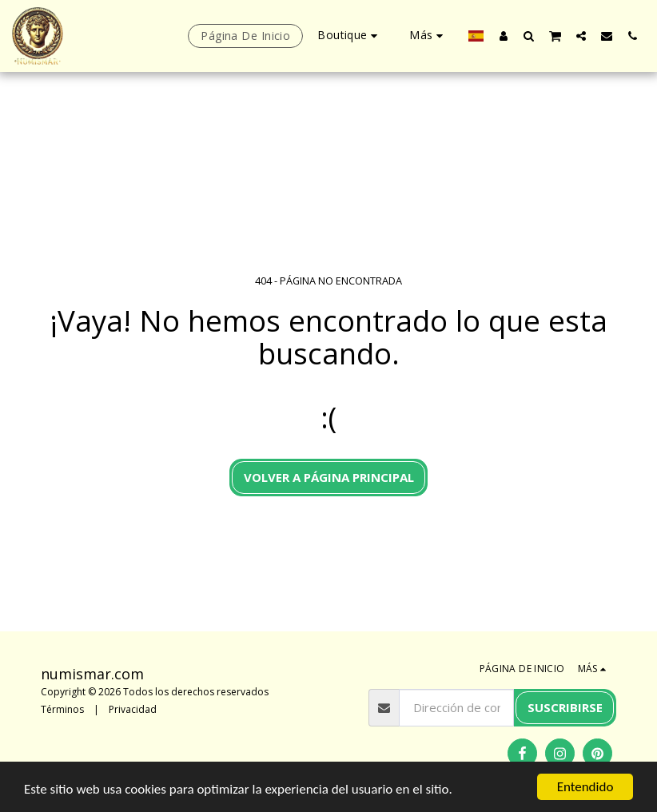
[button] (529, 36)
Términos (62, 709)
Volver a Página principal (329, 477)
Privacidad (133, 709)
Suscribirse (565, 707)
